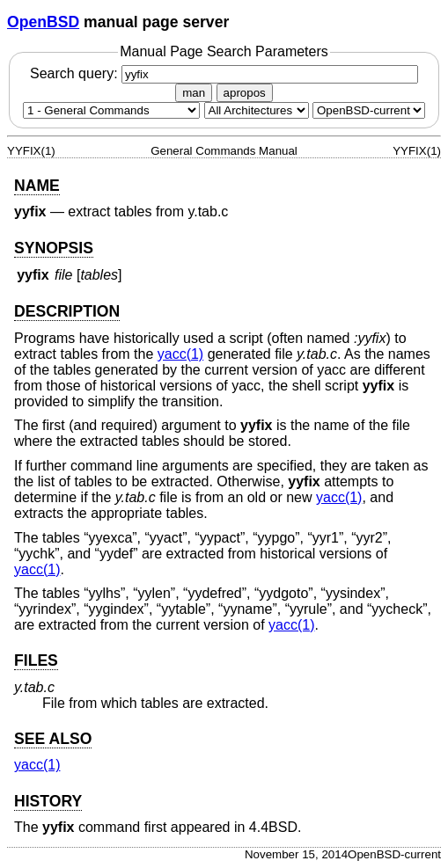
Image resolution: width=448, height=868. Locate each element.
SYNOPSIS (54, 248)
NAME (37, 186)
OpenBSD (43, 22)
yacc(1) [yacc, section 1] (180, 354)
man (194, 93)
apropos (245, 93)
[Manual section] (111, 110)
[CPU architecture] (257, 110)
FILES (36, 660)
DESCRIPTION (67, 311)
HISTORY (48, 801)
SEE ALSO (53, 739)
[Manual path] (369, 110)
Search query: (224, 73)
